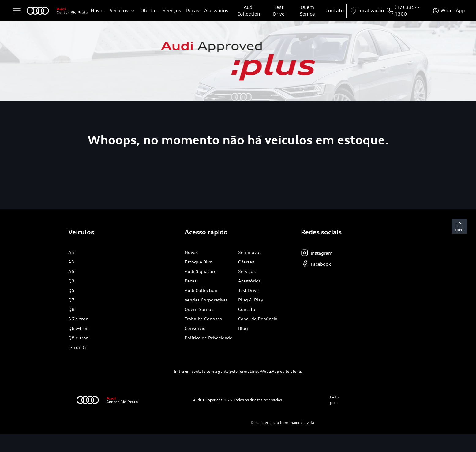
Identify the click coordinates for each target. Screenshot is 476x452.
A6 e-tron (78, 319)
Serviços (172, 11)
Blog (243, 328)
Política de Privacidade (208, 338)
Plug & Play (251, 300)
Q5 (71, 290)
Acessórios (216, 11)
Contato (335, 11)
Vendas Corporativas (206, 300)
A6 (71, 271)
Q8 (71, 309)
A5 (71, 252)
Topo (459, 226)
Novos (98, 11)
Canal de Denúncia (258, 319)
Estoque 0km (199, 262)
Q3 (71, 281)
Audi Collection (249, 11)
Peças (193, 11)
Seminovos (250, 252)
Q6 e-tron (79, 328)
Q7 (71, 300)
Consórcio (195, 328)
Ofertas (149, 11)
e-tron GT (78, 347)
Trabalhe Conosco (203, 319)
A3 (71, 262)
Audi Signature (201, 271)
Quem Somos (307, 11)
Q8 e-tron (79, 338)
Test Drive (279, 11)
